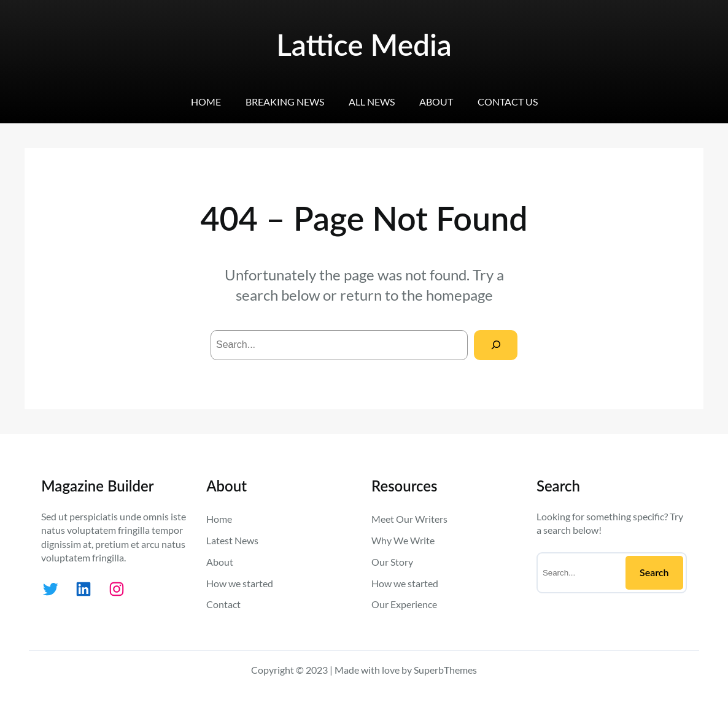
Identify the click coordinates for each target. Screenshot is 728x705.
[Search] (496, 345)
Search (654, 572)
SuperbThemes (445, 670)
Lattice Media (364, 44)
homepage (459, 295)
